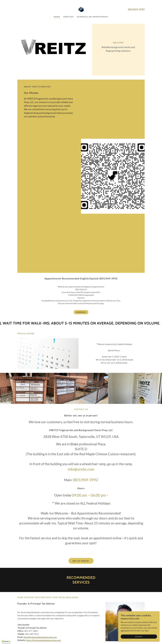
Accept (139, 637)
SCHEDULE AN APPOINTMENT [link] (93, 17)
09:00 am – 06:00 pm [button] (89, 495)
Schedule (81, 312)
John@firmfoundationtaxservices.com (40, 637)
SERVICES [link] (68, 17)
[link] (81, 9)
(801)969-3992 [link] (136, 9)
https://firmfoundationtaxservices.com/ (44, 640)
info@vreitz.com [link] (81, 469)
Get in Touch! (81, 561)
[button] (107, 495)
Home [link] (57, 17)
